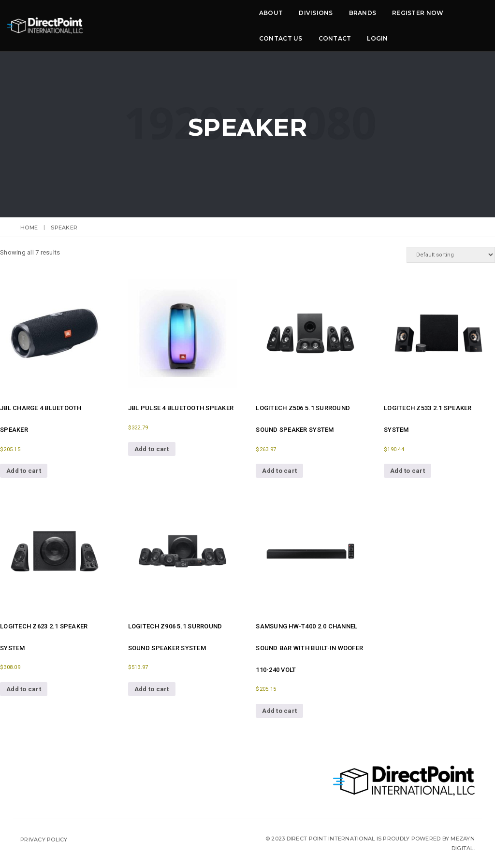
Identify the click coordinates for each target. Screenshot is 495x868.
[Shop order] (451, 255)
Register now (266, 18)
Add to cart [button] (24, 471)
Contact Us (329, 18)
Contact (383, 18)
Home (29, 228)
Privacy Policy (44, 840)
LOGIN (426, 18)
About (119, 18)
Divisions (164, 18)
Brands (211, 18)
